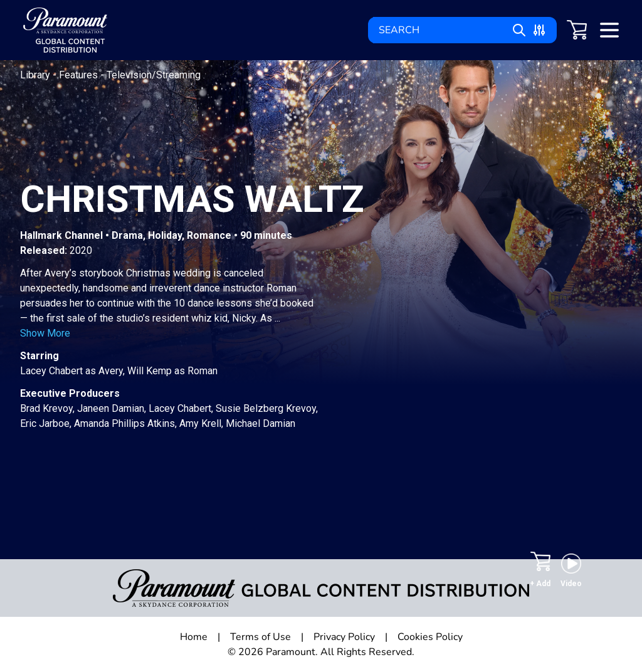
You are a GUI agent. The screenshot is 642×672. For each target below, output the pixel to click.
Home (194, 637)
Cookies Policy (430, 637)
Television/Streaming (154, 75)
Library (36, 75)
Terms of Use (260, 637)
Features (80, 75)
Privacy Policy (344, 637)
